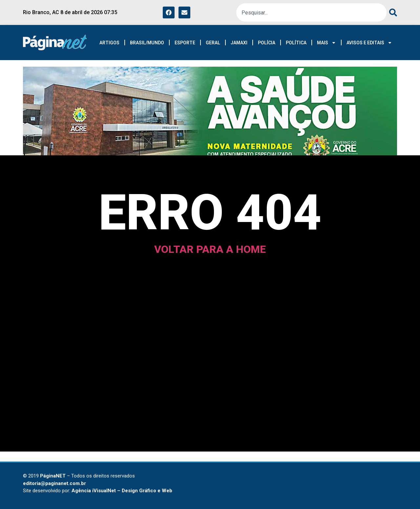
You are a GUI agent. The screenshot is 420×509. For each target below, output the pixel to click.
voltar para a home (210, 249)
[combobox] (311, 12)
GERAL (213, 43)
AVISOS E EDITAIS (369, 43)
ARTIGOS (109, 43)
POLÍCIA (267, 43)
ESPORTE (185, 43)
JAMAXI (239, 43)
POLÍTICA (296, 43)
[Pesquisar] (392, 12)
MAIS (326, 43)
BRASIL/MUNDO (147, 43)
